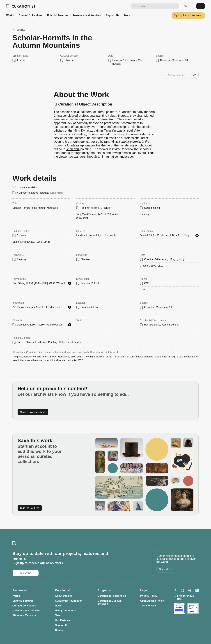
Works (10, 15)
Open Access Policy (152, 601)
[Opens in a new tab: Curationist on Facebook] (175, 590)
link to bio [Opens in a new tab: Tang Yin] (96, 208)
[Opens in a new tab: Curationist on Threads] (190, 590)
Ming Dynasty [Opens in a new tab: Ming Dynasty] (83, 130)
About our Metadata (24, 615)
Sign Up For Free (30, 508)
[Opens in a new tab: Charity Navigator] (179, 609)
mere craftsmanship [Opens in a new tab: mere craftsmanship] (112, 127)
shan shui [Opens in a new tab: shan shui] (73, 149)
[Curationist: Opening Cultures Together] (21, 6)
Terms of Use (148, 606)
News (58, 606)
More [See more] (129, 16)
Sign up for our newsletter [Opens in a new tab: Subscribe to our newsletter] (188, 15)
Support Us (112, 15)
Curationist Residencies (112, 596)
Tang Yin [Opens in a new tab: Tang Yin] (110, 130)
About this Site (64, 596)
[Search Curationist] (157, 6)
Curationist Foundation (69, 601)
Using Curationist (65, 611)
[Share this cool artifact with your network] (194, 75)
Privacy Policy (149, 596)
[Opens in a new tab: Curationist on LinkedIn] (197, 590)
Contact (60, 630)
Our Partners (63, 620)
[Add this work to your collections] (175, 75)
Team (58, 615)
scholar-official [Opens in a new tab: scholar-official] (70, 112)
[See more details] (197, 236)
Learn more (56, 193)
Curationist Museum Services (110, 602)
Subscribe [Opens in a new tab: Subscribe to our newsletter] (26, 573)
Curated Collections (31, 15)
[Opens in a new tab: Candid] (193, 609)
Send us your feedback (33, 412)
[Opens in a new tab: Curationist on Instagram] (182, 590)
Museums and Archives (87, 15)
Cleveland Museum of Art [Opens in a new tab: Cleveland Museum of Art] (174, 60)
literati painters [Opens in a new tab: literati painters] (107, 112)
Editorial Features (58, 15)
